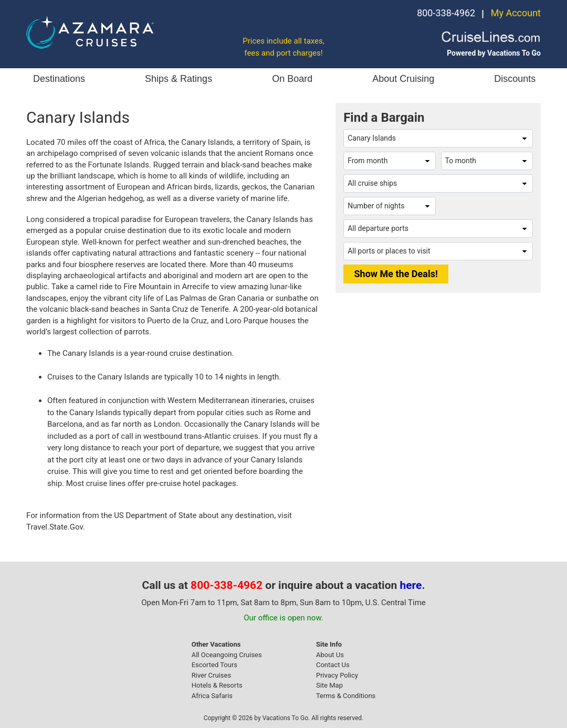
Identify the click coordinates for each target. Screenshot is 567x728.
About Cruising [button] (403, 79)
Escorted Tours (214, 665)
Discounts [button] (515, 79)
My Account (516, 13)
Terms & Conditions (346, 696)
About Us (330, 655)
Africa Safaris (212, 696)
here (411, 585)
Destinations (59, 79)
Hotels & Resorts (217, 685)
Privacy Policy (337, 675)
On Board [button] (292, 79)
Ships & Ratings (178, 79)
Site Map (329, 685)
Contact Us (333, 665)
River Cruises (211, 675)
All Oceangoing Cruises (227, 655)
